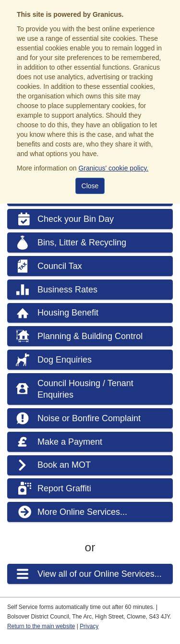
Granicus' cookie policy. (113, 168)
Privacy (89, 626)
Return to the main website (41, 626)
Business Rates (67, 290)
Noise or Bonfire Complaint (89, 418)
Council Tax (60, 266)
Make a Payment (70, 442)
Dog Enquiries (65, 360)
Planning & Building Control (90, 336)
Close (90, 186)
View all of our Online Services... (100, 574)
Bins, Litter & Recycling (82, 243)
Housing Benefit (68, 313)
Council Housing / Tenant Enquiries (85, 389)
